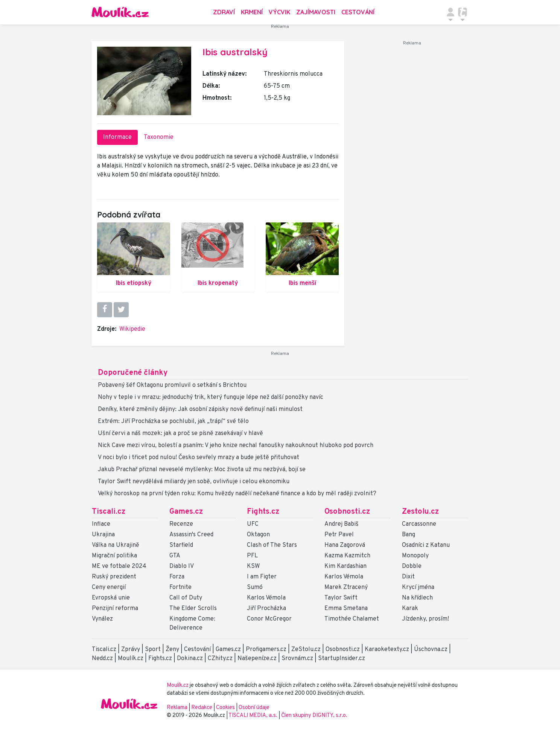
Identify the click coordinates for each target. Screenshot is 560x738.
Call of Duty (186, 598)
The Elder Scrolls (193, 609)
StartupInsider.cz (342, 659)
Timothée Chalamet (352, 619)
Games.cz (186, 512)
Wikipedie (132, 329)
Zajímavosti (316, 12)
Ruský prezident (114, 577)
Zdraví (224, 12)
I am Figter (262, 577)
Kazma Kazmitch (347, 556)
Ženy (172, 650)
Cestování (358, 12)
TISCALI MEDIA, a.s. (253, 716)
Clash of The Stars (272, 545)
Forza (177, 577)
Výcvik (279, 12)
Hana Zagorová (345, 545)
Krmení (252, 12)
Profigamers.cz (266, 650)
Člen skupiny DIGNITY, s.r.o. (314, 716)
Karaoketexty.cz (387, 650)
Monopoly (415, 556)
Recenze (181, 524)
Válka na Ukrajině (116, 545)
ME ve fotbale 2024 (119, 566)
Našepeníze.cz (257, 659)
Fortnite (180, 587)
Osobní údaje (254, 708)
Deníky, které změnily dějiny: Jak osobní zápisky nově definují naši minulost (200, 409)
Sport (153, 650)
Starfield (181, 545)
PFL (252, 556)
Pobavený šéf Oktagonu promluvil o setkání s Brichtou (172, 385)
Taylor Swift (341, 598)
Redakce (202, 708)
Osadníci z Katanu (426, 545)
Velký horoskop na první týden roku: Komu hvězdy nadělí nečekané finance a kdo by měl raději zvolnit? (237, 494)
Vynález (102, 619)
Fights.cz (263, 512)
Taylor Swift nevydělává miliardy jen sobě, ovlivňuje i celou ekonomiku (194, 482)
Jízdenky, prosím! (425, 619)
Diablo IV (182, 566)
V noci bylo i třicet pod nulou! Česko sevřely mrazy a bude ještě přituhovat (199, 458)
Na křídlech (417, 598)
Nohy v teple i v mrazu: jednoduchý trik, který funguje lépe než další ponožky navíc (211, 397)
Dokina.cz (190, 659)
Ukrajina (103, 535)
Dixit (408, 577)
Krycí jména (418, 587)
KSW (253, 566)
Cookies (225, 708)
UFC (253, 524)
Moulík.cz (131, 659)
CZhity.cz (220, 659)
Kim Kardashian (345, 566)
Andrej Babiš (342, 524)
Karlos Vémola (266, 598)
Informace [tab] (117, 137)
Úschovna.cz (431, 650)
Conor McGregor (269, 619)
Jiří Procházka (266, 609)
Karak (410, 609)
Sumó (255, 587)
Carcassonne (419, 524)
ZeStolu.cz (306, 650)
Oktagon (258, 535)
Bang (409, 535)
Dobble (412, 566)
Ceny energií (109, 587)
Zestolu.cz (420, 512)
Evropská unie (111, 598)
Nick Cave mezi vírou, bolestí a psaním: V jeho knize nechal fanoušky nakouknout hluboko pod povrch (236, 446)
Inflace (101, 524)
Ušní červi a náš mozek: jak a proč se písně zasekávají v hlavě (180, 434)
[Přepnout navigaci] (450, 12)
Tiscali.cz (109, 512)
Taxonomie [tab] (159, 137)
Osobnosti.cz (347, 512)
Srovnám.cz (297, 659)
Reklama (177, 708)
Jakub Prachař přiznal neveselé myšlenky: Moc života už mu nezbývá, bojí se (202, 470)
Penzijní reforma (115, 609)
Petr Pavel (339, 535)
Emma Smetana (346, 609)
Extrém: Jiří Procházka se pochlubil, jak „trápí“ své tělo (173, 421)
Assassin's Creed (191, 535)
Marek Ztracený (346, 587)
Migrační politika (114, 556)
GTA (175, 556)
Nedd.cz (102, 659)
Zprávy (131, 650)
